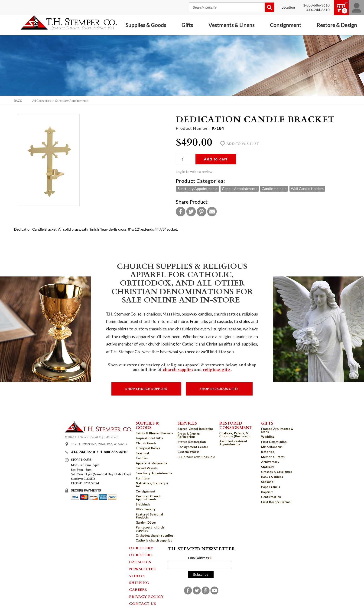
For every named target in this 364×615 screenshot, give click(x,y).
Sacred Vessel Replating (196, 429)
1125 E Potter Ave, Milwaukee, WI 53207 (99, 444)
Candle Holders (274, 189)
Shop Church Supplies (146, 389)
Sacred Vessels (147, 468)
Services (187, 423)
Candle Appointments (240, 189)
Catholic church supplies (154, 540)
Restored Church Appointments (148, 498)
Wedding (268, 437)
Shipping (139, 582)
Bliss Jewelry (146, 509)
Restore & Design (337, 25)
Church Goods (146, 443)
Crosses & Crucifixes (277, 472)
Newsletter (143, 569)
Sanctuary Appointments (72, 101)
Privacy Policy (146, 596)
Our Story (141, 548)
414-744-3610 (83, 452)
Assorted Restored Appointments (233, 443)
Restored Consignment (236, 425)
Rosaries (268, 452)
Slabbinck (143, 504)
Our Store (141, 555)
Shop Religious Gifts (219, 389)
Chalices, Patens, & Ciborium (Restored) (234, 435)
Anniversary (270, 462)
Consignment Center (193, 447)
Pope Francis (271, 487)
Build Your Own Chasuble (196, 457)
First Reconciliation (276, 502)
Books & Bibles (272, 477)
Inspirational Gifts (149, 438)
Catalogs (140, 562)
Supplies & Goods (146, 25)
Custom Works (189, 452)
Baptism (267, 492)
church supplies (178, 369)
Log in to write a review (194, 172)
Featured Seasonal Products (149, 516)
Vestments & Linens (232, 25)
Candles (142, 458)
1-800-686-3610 (316, 5)
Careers (138, 589)
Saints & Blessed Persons (154, 433)
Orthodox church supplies (155, 535)
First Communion (274, 442)
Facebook (181, 212)
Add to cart (216, 159)
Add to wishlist (239, 144)
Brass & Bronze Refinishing (189, 435)
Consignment (286, 25)
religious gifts (217, 369)
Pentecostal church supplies (150, 529)
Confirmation (271, 497)
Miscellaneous (272, 447)
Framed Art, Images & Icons (277, 430)
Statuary (268, 467)
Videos (137, 576)
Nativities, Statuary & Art (152, 485)
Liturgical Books (148, 448)
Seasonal (142, 453)
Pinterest (201, 212)
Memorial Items (273, 457)
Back (18, 101)
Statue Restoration (192, 442)
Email (212, 212)
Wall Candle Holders (307, 189)
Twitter (191, 212)
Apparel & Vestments (151, 463)
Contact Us (143, 603)
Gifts (187, 25)
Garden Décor (146, 522)
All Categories (42, 101)
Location (288, 7)
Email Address (200, 558)
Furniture (143, 478)
